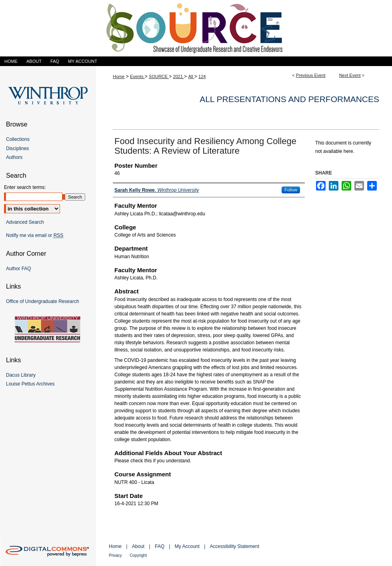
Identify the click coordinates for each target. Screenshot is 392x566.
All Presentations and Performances (289, 99)
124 (202, 76)
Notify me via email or (35, 235)
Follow (291, 190)
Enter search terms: (25, 187)
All (191, 76)
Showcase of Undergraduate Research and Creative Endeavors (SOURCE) (196, 28)
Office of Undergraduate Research (43, 301)
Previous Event (311, 75)
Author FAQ (19, 269)
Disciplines (17, 149)
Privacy (115, 555)
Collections (18, 139)
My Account (187, 546)
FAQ (160, 546)
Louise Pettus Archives (30, 384)
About (138, 546)
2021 (179, 76)
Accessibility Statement (235, 546)
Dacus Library (21, 375)
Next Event (350, 75)
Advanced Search (25, 222)
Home (119, 76)
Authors (14, 157)
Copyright (138, 555)
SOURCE (159, 76)
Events (137, 76)
